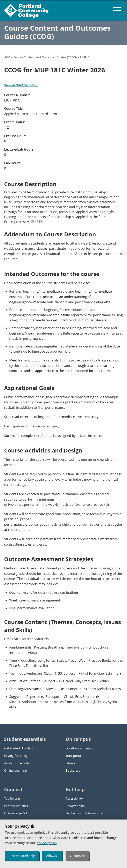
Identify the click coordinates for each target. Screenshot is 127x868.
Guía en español (16, 813)
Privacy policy (75, 806)
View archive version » (21, 85)
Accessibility (74, 798)
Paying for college (17, 756)
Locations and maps (80, 748)
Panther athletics (16, 806)
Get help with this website (84, 813)
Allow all (52, 856)
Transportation (76, 756)
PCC (7, 57)
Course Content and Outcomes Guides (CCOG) (57, 32)
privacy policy (47, 843)
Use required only (22, 856)
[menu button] (117, 10)
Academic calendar (17, 763)
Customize (77, 856)
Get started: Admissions (21, 748)
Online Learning (15, 770)
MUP (83, 57)
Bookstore (73, 770)
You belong (12, 798)
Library (71, 763)
